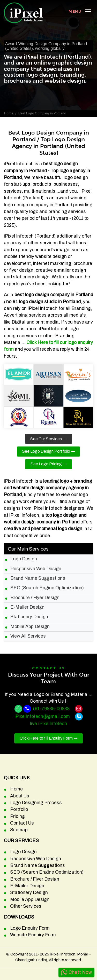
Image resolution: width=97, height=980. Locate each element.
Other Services (26, 906)
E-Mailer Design (27, 607)
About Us (20, 796)
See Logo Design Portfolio (46, 451)
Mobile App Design (30, 627)
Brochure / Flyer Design (35, 598)
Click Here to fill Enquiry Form (46, 738)
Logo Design (24, 559)
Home (9, 113)
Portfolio (19, 809)
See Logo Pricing (46, 464)
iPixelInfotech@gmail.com (42, 716)
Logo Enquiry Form (30, 928)
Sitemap (19, 830)
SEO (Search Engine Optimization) (47, 588)
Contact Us (22, 823)
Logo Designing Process (36, 803)
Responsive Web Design (36, 569)
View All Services (28, 636)
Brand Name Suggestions (38, 578)
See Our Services (46, 439)
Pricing (17, 816)
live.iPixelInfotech (48, 724)
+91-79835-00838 (51, 709)
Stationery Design (29, 617)
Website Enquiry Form (33, 935)
